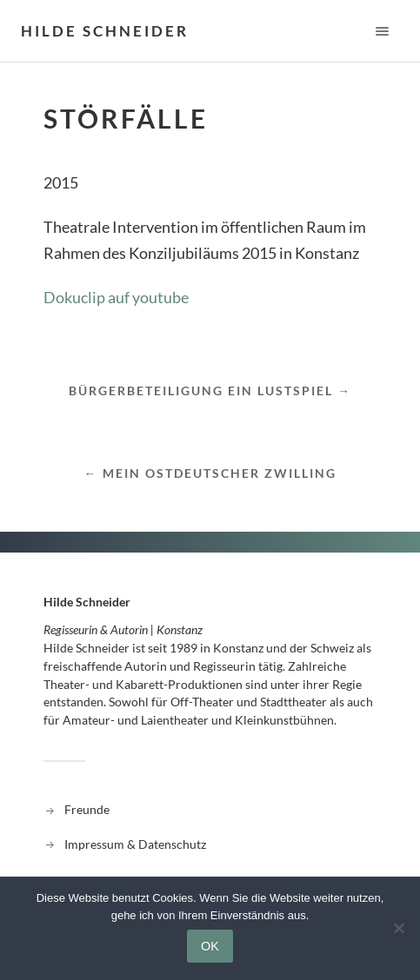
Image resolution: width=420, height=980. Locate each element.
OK (210, 946)
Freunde (87, 809)
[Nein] (398, 928)
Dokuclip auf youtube (116, 297)
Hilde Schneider (105, 31)
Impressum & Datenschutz (135, 844)
